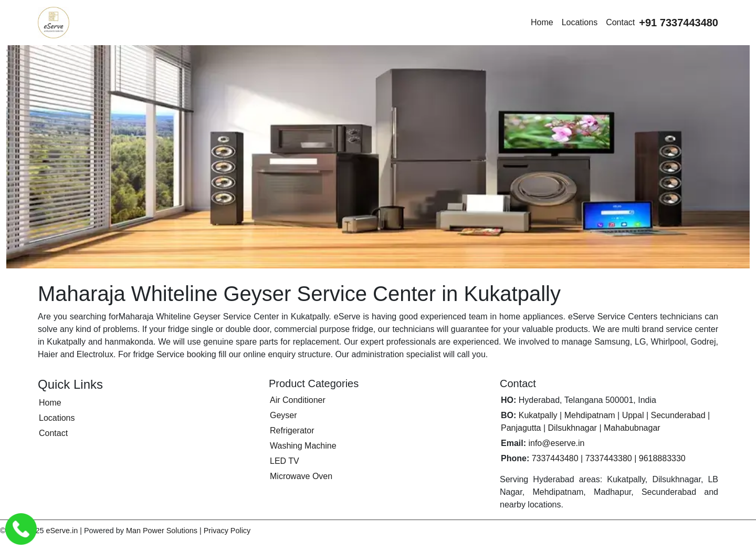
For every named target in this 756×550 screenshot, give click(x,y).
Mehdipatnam (590, 415)
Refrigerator (292, 430)
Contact (620, 22)
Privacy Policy (227, 531)
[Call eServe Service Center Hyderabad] (21, 529)
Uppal (633, 415)
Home (542, 22)
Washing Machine (303, 446)
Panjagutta (521, 428)
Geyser (283, 415)
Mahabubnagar (632, 428)
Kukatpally (538, 415)
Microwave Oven (301, 476)
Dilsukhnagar (573, 428)
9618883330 (662, 458)
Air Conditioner (298, 400)
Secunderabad (678, 415)
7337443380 (609, 458)
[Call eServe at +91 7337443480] (679, 23)
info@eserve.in (556, 443)
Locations (580, 22)
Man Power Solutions (162, 531)
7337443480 (555, 458)
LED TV (285, 461)
